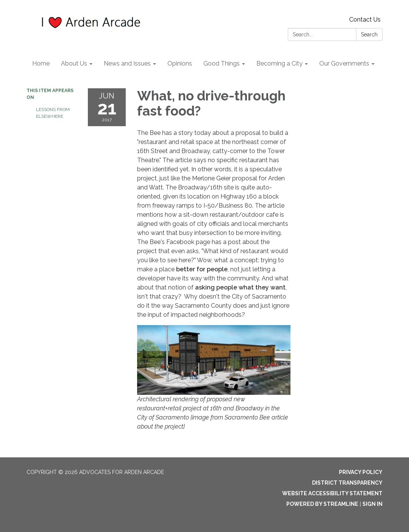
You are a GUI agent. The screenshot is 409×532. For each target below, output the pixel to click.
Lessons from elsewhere (53, 113)
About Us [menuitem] (74, 63)
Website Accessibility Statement (332, 493)
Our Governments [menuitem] (344, 63)
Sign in (372, 504)
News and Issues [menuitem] (127, 63)
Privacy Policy (361, 472)
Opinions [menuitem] (180, 63)
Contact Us (365, 20)
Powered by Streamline (322, 504)
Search (369, 34)
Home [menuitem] (41, 63)
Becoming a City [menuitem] (279, 63)
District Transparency (347, 483)
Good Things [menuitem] (222, 63)
